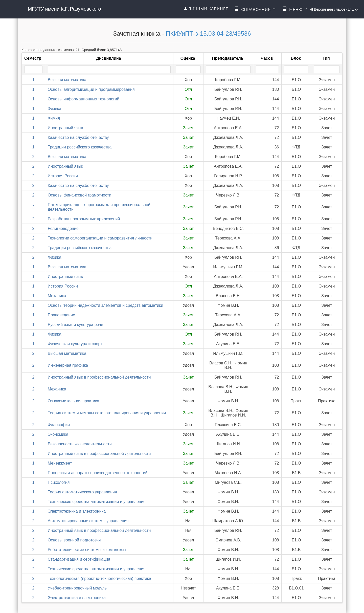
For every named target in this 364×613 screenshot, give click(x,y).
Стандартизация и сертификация (79, 559)
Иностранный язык (65, 128)
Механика (57, 296)
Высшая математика (67, 80)
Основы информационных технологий (84, 99)
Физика (55, 109)
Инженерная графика (68, 365)
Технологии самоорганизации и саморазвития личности (100, 238)
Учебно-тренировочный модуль (77, 588)
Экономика (58, 434)
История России (63, 176)
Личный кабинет (206, 9)
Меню (295, 9)
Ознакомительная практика (74, 401)
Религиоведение (63, 228)
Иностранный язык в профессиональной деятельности (99, 377)
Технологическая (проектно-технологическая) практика (99, 578)
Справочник (255, 9)
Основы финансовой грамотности (79, 195)
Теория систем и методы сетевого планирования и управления (107, 413)
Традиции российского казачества (80, 147)
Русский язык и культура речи (76, 325)
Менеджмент (60, 463)
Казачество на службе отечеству (78, 137)
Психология (59, 482)
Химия (54, 118)
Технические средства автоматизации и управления (97, 502)
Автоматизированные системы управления (88, 521)
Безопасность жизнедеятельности (80, 444)
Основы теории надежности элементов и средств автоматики (106, 305)
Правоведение (61, 315)
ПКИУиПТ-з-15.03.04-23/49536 (208, 34)
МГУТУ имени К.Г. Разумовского (64, 9)
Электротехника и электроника (77, 511)
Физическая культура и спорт (75, 344)
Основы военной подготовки (74, 540)
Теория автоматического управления (82, 492)
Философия (59, 425)
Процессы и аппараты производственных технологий (98, 473)
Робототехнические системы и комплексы (87, 550)
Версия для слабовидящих (334, 9)
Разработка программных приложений (84, 219)
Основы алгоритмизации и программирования (91, 89)
